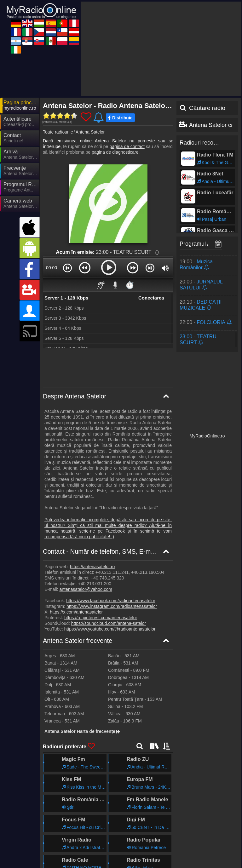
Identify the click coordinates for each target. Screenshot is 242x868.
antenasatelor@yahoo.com (86, 533)
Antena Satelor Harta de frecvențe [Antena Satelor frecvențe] (83, 675)
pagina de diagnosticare (115, 95)
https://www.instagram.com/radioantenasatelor (112, 550)
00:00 (52, 211)
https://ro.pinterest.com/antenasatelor (101, 561)
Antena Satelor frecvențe (78, 584)
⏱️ (130, 228)
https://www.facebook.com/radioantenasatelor (111, 544)
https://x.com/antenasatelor (76, 555)
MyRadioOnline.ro (207, 379)
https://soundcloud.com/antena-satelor (109, 567)
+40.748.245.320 (107, 521)
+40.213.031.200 (95, 527)
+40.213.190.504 (148, 516)
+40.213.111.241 (112, 516)
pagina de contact (127, 90)
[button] (67, 211)
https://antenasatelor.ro (92, 510)
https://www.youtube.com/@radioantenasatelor (110, 572)
